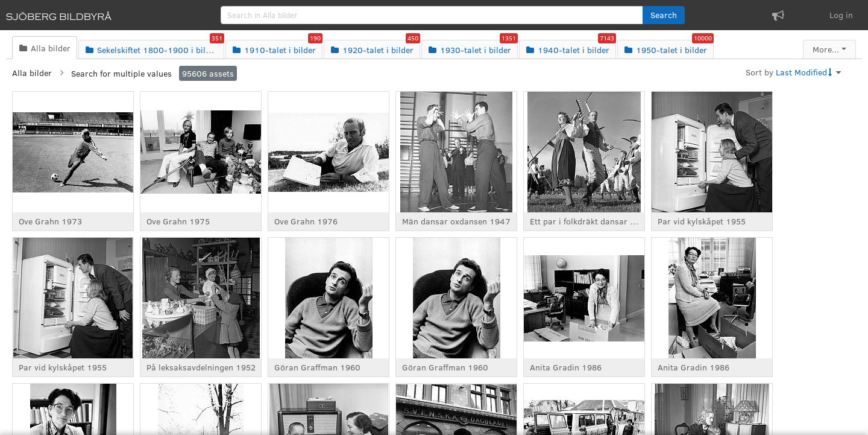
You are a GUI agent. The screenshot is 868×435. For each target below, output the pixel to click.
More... (826, 49)
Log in (841, 15)
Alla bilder (32, 73)
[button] (664, 15)
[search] (432, 15)
